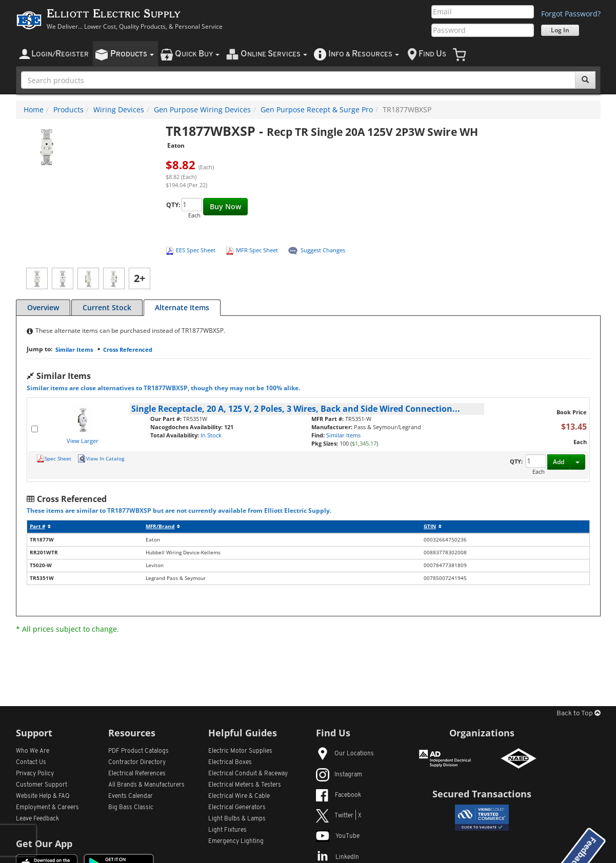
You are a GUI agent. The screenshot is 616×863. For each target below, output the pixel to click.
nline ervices (274, 54)
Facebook (339, 795)
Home (34, 109)
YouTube (338, 836)
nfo (364, 54)
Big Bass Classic (131, 808)
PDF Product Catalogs (138, 751)
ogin (60, 54)
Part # (40, 526)
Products (68, 109)
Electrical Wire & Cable (239, 796)
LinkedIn (337, 857)
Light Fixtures (227, 830)
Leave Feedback (37, 819)
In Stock (211, 435)
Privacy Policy (35, 774)
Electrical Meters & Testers (245, 785)
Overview (43, 307)
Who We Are (33, 751)
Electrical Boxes (230, 762)
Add (559, 462)
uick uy (197, 54)
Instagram (339, 775)
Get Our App (44, 844)
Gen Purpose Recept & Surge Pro (317, 109)
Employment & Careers (47, 808)
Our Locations (345, 754)
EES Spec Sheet (196, 250)
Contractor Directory (137, 762)
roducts (132, 54)
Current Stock (107, 307)
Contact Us (31, 762)
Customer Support (42, 785)
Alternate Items (182, 307)
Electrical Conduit (248, 774)
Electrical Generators (237, 808)
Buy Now (225, 206)
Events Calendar (131, 796)
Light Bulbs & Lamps (237, 819)
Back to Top (579, 714)
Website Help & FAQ (43, 796)
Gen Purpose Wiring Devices (202, 109)
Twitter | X (339, 816)
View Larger (83, 441)
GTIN (433, 526)
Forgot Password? (571, 14)
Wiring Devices (119, 109)
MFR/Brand (163, 526)
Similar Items (74, 349)
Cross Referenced (128, 349)
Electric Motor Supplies (240, 751)
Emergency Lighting (236, 841)
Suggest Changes (323, 250)
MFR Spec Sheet (257, 250)
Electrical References (137, 774)
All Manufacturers (146, 785)
